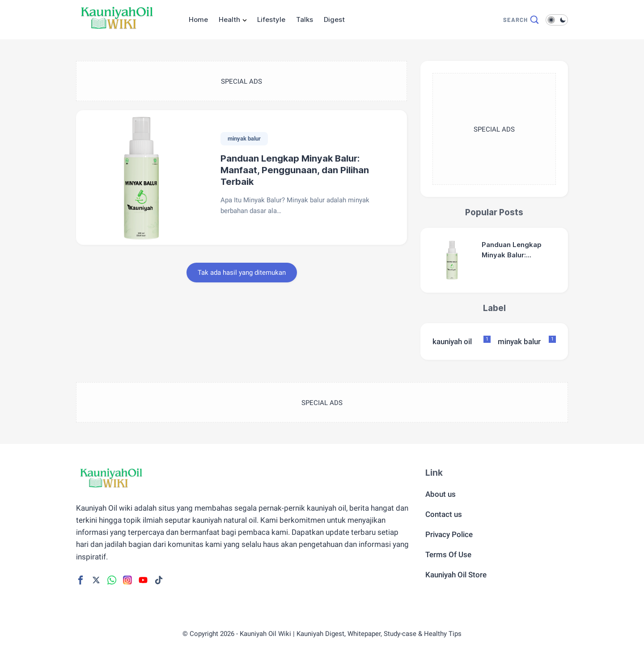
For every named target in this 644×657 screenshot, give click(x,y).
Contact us (444, 514)
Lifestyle (271, 19)
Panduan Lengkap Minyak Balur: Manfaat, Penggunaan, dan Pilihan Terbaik (295, 170)
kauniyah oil (462, 341)
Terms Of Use (448, 555)
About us (441, 494)
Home (198, 19)
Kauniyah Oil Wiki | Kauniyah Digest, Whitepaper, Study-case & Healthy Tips (351, 634)
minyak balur (244, 139)
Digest (334, 19)
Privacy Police (449, 534)
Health (229, 19)
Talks (305, 19)
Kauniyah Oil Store (456, 575)
